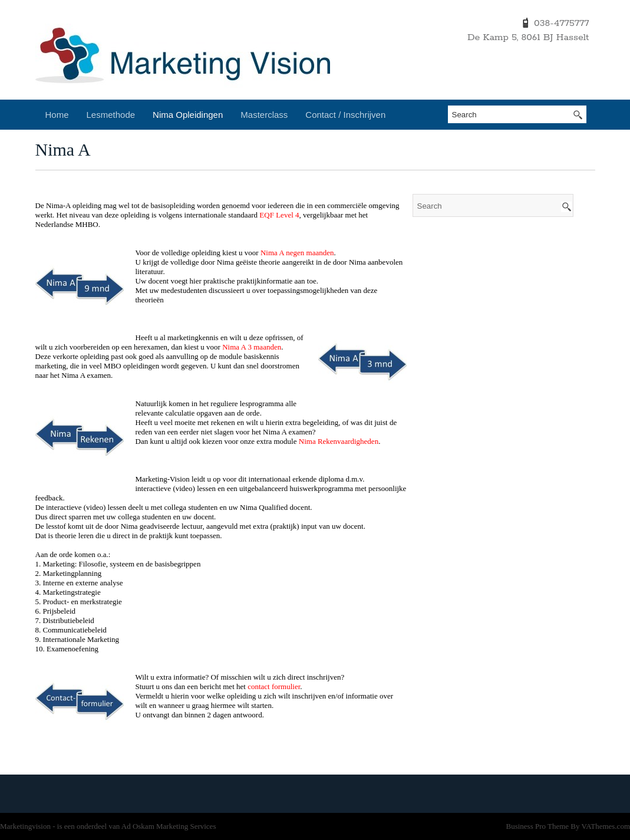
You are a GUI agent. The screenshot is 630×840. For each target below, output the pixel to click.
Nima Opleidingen (188, 115)
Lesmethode (111, 115)
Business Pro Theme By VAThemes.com (568, 826)
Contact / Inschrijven (345, 115)
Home (57, 115)
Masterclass (264, 115)
